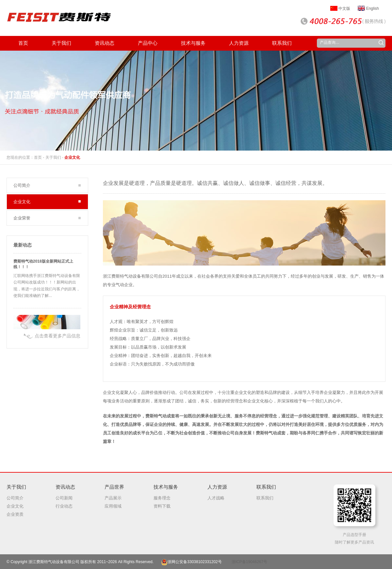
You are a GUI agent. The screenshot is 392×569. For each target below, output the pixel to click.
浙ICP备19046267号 (249, 562)
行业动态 (64, 506)
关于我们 (53, 157)
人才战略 (216, 498)
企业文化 (72, 157)
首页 (38, 157)
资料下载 (162, 506)
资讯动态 (65, 487)
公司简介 (22, 185)
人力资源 (217, 487)
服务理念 (162, 498)
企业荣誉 (22, 218)
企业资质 (15, 514)
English (368, 8)
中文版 (340, 8)
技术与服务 (166, 487)
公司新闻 (64, 498)
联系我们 (266, 487)
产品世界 (114, 487)
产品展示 (113, 498)
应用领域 (113, 506)
